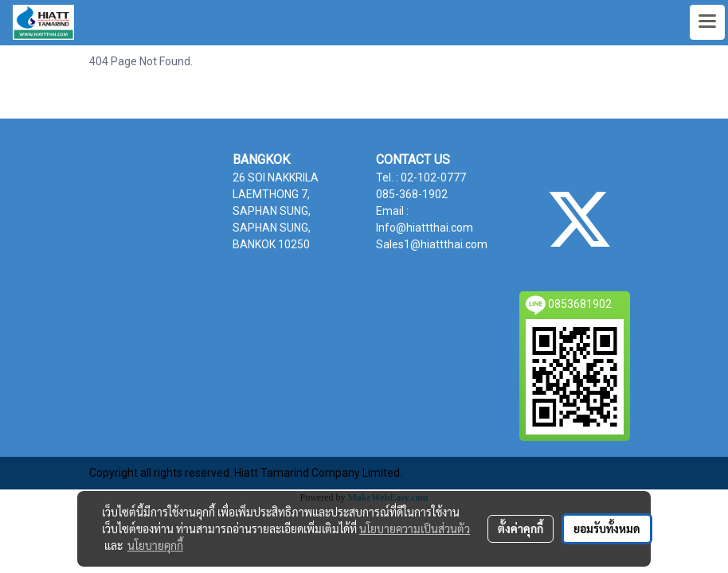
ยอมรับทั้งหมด (607, 528)
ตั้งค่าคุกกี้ (521, 528)
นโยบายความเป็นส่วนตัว (415, 528)
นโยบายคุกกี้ (155, 545)
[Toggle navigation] (707, 22)
